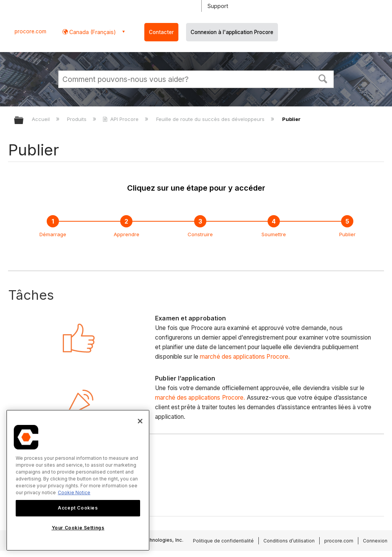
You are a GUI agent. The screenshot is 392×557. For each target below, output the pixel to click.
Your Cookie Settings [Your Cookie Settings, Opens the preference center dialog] (78, 528)
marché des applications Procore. (245, 357)
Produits (78, 119)
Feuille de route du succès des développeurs (211, 119)
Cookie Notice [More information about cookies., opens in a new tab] (74, 492)
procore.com (30, 31)
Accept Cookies (78, 508)
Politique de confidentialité (223, 541)
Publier (347, 234)
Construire (200, 234)
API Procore (121, 119)
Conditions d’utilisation (289, 541)
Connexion (375, 541)
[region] (78, 480)
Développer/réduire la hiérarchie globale (24, 121)
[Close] (140, 421)
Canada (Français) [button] (92, 32)
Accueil (42, 119)
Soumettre (274, 234)
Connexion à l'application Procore (232, 32)
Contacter (161, 32)
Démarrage (53, 234)
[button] (323, 78)
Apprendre (127, 234)
